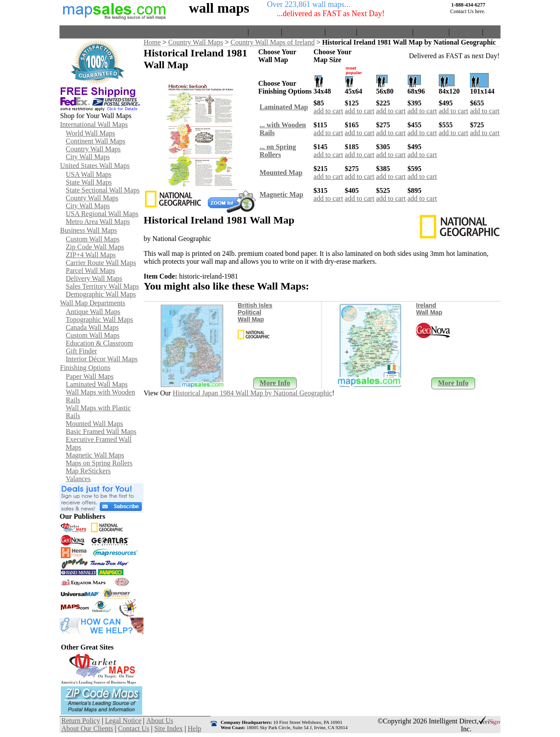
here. (480, 11)
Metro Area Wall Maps (98, 222)
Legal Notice (123, 721)
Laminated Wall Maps (97, 384)
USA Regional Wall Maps (102, 214)
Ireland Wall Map (429, 309)
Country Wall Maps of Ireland (273, 42)
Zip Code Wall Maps (95, 247)
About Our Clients (385, 32)
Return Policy (303, 32)
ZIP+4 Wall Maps (91, 255)
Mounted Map (281, 173)
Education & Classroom (99, 343)
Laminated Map (284, 107)
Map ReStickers (88, 471)
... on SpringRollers (278, 151)
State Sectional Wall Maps (103, 190)
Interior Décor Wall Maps (101, 359)
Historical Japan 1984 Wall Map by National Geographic (252, 393)
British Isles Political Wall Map (255, 312)
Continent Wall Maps (95, 141)
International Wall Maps (94, 124)
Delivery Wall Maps (94, 278)
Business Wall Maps (88, 230)
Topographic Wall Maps (99, 320)
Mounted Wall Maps (94, 424)
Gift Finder (81, 351)
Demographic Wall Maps (101, 294)
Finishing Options (85, 368)
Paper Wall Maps (90, 376)
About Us (341, 32)
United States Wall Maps (95, 166)
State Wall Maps (89, 182)
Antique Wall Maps (93, 312)
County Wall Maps (92, 198)
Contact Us (431, 32)
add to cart (329, 111)
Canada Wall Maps (92, 327)
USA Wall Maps (88, 174)
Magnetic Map (281, 194)
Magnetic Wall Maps (95, 455)
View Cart (265, 32)
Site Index (466, 32)
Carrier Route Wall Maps (101, 263)
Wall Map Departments (93, 303)
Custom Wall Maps (93, 239)
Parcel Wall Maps (90, 271)
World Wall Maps (90, 133)
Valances (78, 479)
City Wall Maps (88, 157)
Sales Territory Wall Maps (102, 286)
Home (237, 32)
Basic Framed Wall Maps (101, 431)
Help (492, 32)
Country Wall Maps (93, 149)
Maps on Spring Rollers (99, 463)
